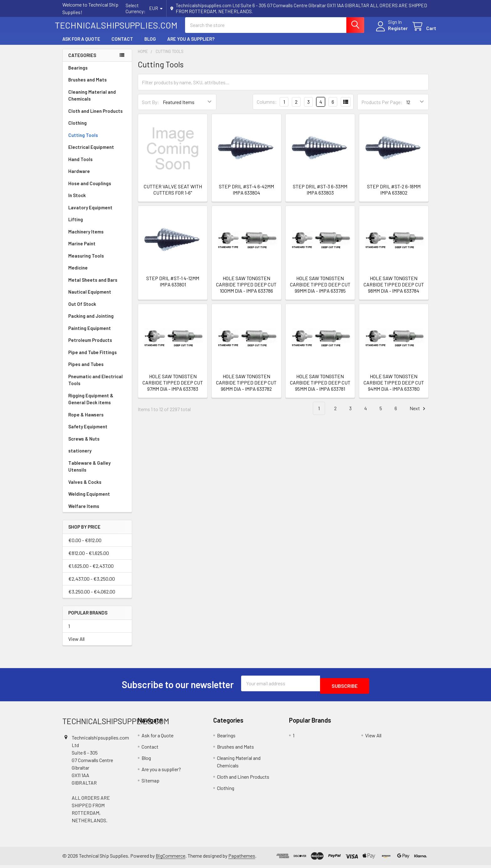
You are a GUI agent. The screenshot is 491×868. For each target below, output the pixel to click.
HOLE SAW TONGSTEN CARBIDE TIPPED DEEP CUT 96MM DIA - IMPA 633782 (246, 388)
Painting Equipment (90, 334)
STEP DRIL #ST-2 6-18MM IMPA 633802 (394, 195)
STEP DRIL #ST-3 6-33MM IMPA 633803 (320, 195)
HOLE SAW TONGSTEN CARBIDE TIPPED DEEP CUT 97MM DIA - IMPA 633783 (173, 388)
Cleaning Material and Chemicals (92, 101)
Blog (150, 44)
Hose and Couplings (90, 189)
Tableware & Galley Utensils (89, 472)
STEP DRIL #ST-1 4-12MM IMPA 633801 (173, 287)
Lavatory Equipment (90, 213)
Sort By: (150, 108)
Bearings (78, 73)
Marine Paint (82, 249)
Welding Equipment (89, 499)
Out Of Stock (82, 310)
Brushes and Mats (88, 85)
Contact (122, 44)
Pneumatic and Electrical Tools (96, 386)
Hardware (79, 177)
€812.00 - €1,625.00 (89, 559)
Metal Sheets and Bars (93, 285)
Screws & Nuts (84, 444)
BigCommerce (171, 858)
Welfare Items (84, 512)
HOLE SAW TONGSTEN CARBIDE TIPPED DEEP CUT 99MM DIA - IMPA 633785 (320, 290)
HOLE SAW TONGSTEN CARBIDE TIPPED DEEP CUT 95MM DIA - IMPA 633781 (320, 388)
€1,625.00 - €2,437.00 (91, 571)
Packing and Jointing (91, 322)
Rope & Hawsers (86, 420)
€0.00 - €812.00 (85, 546)
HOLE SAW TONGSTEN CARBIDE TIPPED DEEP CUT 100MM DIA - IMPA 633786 (246, 290)
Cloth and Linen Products (96, 117)
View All (76, 644)
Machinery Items (86, 237)
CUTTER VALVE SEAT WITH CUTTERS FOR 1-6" (173, 195)
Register (390, 32)
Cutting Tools (83, 141)
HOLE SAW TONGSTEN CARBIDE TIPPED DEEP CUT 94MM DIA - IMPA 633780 (394, 388)
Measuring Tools (86, 261)
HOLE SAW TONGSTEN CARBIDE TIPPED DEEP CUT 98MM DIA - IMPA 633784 (394, 290)
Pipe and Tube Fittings (93, 358)
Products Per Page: (382, 108)
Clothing (78, 128)
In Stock (77, 201)
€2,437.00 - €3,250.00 (92, 584)
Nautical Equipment (90, 297)
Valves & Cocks (85, 488)
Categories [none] (82, 61)
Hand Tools (80, 165)
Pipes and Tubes (86, 370)
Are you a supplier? (191, 44)
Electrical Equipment (91, 153)
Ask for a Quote (81, 44)
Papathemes (242, 858)
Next (418, 414)
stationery (80, 456)
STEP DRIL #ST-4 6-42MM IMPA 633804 (246, 195)
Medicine (78, 273)
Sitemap (150, 784)
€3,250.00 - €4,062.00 (92, 597)
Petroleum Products (90, 346)
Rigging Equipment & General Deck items (91, 405)
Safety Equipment (88, 432)
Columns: (267, 107)
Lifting (76, 225)
